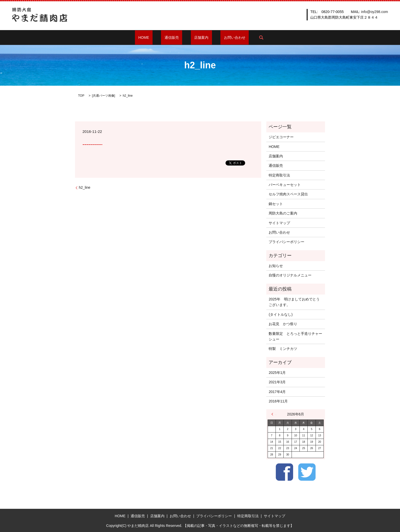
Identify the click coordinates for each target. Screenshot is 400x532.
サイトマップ (279, 223)
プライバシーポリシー (286, 242)
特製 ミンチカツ (283, 349)
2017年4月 (277, 392)
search (247, 37)
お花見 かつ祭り (283, 324)
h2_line (85, 187)
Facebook (284, 472)
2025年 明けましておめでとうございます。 (294, 302)
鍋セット (276, 204)
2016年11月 (278, 401)
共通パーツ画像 (104, 96)
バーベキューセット (285, 185)
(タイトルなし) (280, 314)
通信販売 (175, 37)
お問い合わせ (224, 37)
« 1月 (274, 414)
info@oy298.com (375, 12)
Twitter (307, 472)
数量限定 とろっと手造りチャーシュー (295, 336)
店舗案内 (198, 37)
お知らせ (276, 266)
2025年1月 (277, 373)
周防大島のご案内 (283, 213)
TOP (81, 96)
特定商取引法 (279, 175)
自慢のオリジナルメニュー (290, 275)
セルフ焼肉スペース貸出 (288, 194)
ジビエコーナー (281, 137)
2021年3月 (277, 382)
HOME (154, 37)
